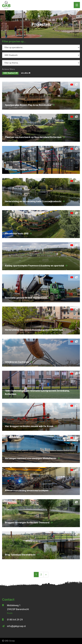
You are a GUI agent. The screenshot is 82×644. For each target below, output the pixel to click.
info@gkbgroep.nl (16, 626)
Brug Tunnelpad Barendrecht (22, 555)
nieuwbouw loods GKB (18, 234)
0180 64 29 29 (15, 620)
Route (10, 613)
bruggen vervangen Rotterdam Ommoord (29, 523)
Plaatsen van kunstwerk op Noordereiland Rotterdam (35, 137)
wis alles (26, 73)
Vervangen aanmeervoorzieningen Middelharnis (32, 458)
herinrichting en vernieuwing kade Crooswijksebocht (35, 201)
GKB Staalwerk (10, 73)
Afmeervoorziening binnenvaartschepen (28, 490)
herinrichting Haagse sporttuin (23, 169)
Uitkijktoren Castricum (19, 362)
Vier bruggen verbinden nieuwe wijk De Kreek (31, 426)
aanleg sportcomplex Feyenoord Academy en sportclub (36, 266)
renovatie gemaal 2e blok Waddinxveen (28, 298)
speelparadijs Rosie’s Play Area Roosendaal (30, 105)
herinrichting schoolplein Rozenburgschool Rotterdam (36, 330)
